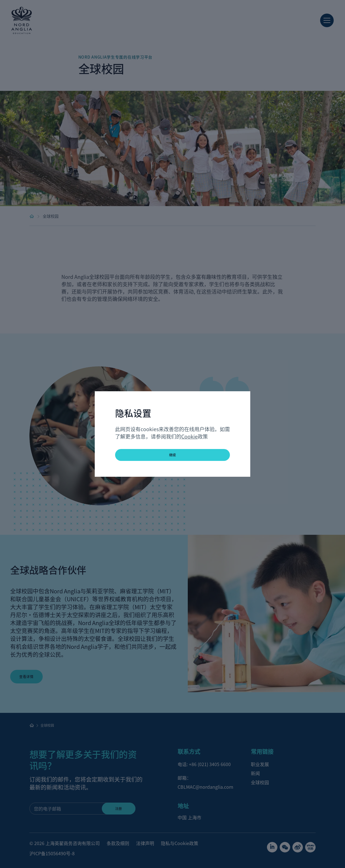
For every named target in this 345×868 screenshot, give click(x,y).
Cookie (189, 436)
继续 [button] (173, 455)
